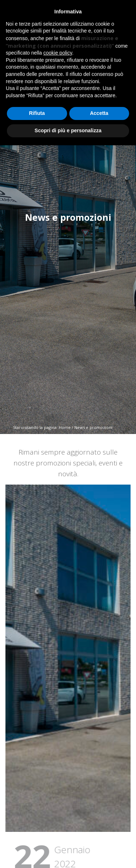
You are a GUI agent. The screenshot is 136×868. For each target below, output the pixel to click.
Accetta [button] (99, 113)
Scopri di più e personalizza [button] (68, 130)
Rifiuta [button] (37, 113)
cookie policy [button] (58, 53)
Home (65, 427)
